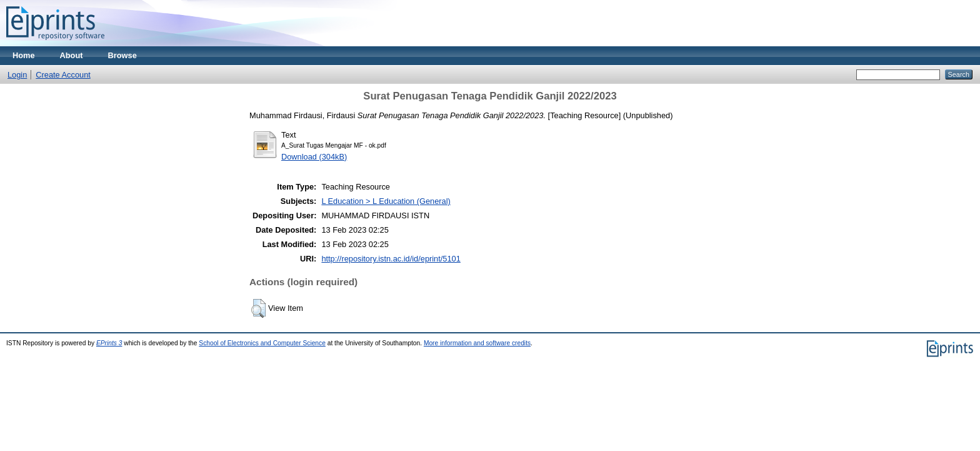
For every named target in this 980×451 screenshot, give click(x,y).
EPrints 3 (109, 343)
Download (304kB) (314, 157)
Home (24, 55)
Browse (122, 55)
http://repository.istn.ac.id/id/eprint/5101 (391, 259)
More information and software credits (477, 343)
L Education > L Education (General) (386, 201)
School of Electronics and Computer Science (262, 343)
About (72, 55)
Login (17, 75)
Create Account (63, 75)
